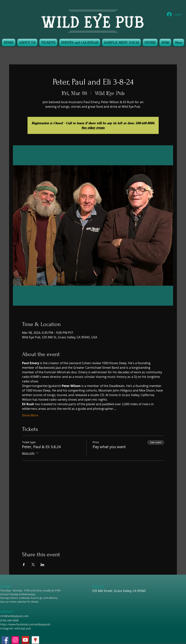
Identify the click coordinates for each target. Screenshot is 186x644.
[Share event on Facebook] (24, 565)
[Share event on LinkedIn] (42, 565)
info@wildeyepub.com (14, 616)
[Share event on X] (33, 565)
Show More (30, 415)
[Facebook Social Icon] (5, 640)
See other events (93, 128)
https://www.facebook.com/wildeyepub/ (25, 624)
